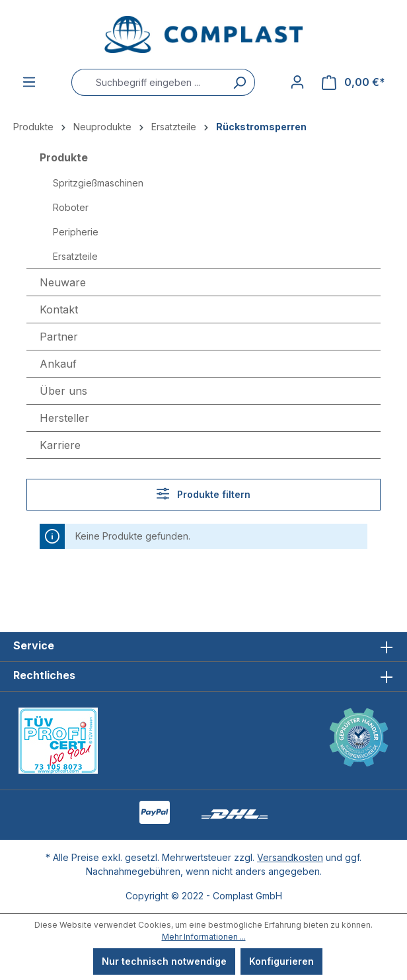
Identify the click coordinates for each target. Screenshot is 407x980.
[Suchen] (240, 82)
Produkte (64, 157)
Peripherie (76, 232)
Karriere (60, 445)
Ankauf (58, 364)
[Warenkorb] (353, 82)
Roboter (71, 207)
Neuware (63, 282)
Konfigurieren (281, 961)
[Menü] (29, 82)
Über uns (63, 391)
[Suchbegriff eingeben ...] (148, 82)
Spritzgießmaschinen (98, 183)
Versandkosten (290, 857)
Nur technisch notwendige (164, 961)
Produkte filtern (203, 494)
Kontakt (59, 309)
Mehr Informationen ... (204, 937)
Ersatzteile (75, 256)
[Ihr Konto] (297, 82)
